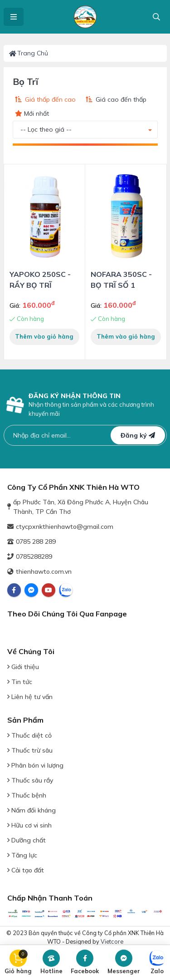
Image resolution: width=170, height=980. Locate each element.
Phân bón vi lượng (35, 765)
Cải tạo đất (26, 870)
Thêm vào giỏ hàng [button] (44, 336)
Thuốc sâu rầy (30, 780)
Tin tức (20, 682)
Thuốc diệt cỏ (29, 735)
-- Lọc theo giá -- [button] (46, 129)
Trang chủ (29, 53)
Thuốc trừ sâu (30, 750)
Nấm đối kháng (32, 810)
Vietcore (112, 941)
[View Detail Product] (45, 213)
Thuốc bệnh (27, 795)
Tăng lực (22, 855)
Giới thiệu (23, 667)
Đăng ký (138, 435)
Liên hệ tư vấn (30, 697)
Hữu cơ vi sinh (29, 825)
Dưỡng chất (27, 840)
